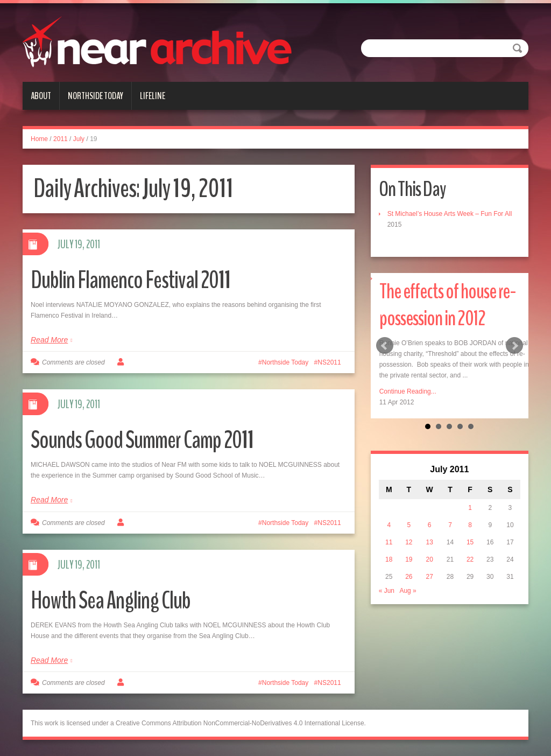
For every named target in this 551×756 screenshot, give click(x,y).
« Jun (387, 591)
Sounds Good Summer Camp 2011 (142, 440)
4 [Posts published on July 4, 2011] (389, 525)
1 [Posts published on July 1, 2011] (470, 508)
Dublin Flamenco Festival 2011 (130, 280)
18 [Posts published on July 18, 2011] (389, 559)
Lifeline (153, 96)
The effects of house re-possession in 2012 (448, 305)
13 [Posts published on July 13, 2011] (429, 542)
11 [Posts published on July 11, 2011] (389, 542)
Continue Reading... (408, 391)
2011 (61, 139)
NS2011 (329, 362)
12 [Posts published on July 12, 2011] (409, 542)
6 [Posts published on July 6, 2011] (430, 525)
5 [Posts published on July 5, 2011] (409, 525)
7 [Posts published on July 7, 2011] (450, 525)
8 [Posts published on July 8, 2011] (470, 525)
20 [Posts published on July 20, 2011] (429, 559)
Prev (385, 346)
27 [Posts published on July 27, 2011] (429, 577)
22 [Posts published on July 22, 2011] (470, 559)
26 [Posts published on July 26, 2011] (409, 577)
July (79, 139)
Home (39, 139)
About (41, 96)
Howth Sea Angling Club (111, 601)
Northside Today (96, 96)
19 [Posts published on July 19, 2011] (409, 559)
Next (514, 346)
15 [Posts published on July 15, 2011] (470, 542)
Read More (49, 340)
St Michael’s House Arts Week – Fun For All (450, 214)
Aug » (408, 591)
